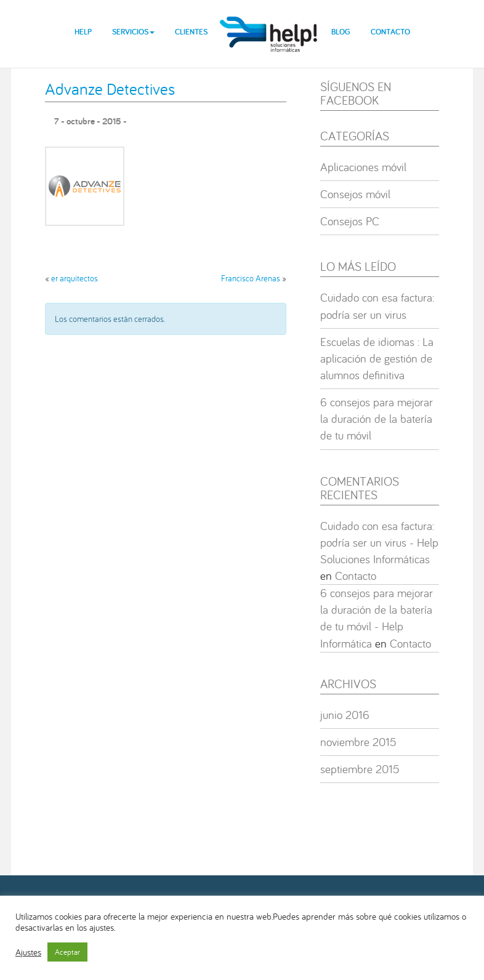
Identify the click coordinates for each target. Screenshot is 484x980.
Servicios (133, 32)
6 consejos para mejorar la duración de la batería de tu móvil (377, 419)
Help (83, 32)
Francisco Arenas (251, 278)
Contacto (390, 32)
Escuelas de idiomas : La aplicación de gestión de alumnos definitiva (377, 358)
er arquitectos (75, 278)
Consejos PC (350, 221)
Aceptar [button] (67, 952)
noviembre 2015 (358, 742)
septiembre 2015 (360, 769)
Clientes (191, 32)
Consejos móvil (355, 194)
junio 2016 (345, 715)
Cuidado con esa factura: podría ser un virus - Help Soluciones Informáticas (379, 542)
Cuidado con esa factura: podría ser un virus (377, 306)
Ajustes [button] (28, 952)
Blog (341, 32)
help (269, 24)
